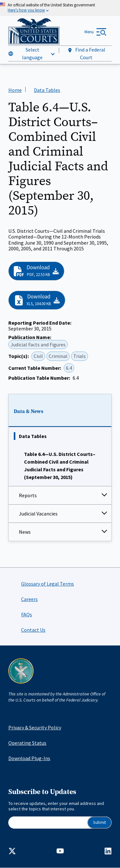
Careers (29, 599)
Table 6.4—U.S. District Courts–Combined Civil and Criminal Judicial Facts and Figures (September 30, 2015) (60, 466)
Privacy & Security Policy (35, 727)
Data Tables (33, 436)
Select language (32, 53)
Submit (100, 822)
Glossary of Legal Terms (48, 584)
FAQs (27, 614)
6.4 (69, 368)
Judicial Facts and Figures (38, 345)
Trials (80, 356)
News (25, 532)
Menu (89, 32)
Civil (38, 356)
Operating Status (27, 743)
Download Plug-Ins (29, 758)
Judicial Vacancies (38, 514)
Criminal (58, 356)
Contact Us (33, 630)
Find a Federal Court (86, 53)
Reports (28, 495)
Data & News (28, 411)
